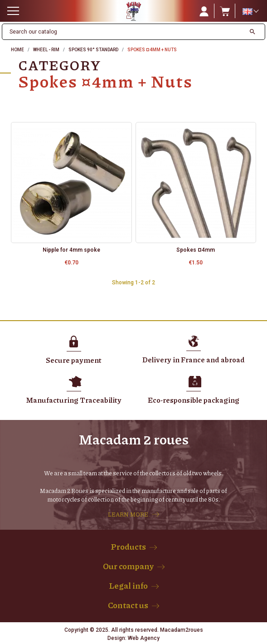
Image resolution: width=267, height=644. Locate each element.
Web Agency (144, 638)
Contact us (128, 605)
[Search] (124, 32)
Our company (128, 566)
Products (128, 546)
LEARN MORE (128, 514)
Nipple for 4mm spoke (71, 250)
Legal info (128, 585)
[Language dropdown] (250, 11)
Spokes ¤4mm (196, 250)
